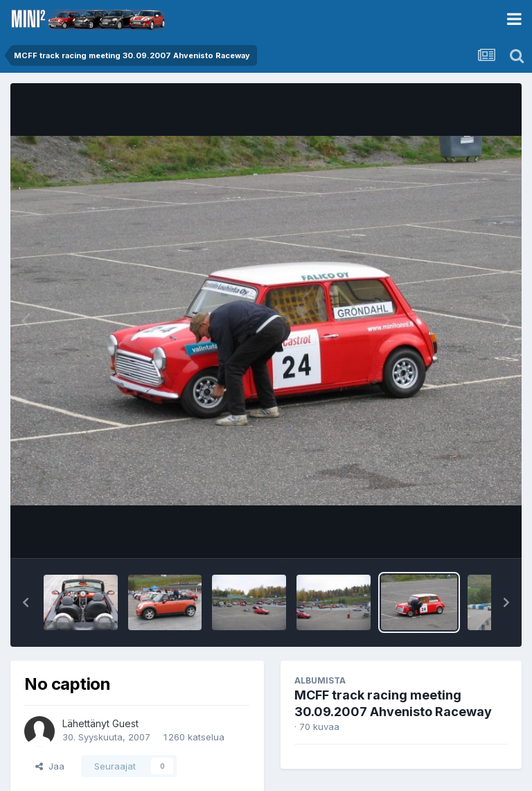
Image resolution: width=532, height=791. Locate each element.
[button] (26, 602)
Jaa (50, 766)
